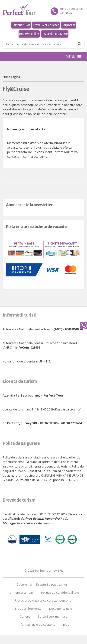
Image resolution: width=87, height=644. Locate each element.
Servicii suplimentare (53, 616)
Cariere (25, 616)
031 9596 (66, 13)
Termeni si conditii (21, 593)
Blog (66, 625)
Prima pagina (11, 77)
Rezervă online (29, 34)
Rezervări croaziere (55, 34)
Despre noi (24, 584)
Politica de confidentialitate (60, 593)
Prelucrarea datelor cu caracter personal (43, 600)
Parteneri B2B (21, 25)
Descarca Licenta (68, 409)
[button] (71, 57)
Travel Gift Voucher (46, 25)
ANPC (8, 347)
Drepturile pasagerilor (52, 584)
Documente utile (61, 609)
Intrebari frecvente (28, 609)
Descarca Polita (39, 471)
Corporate (69, 25)
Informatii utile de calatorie (37, 625)
